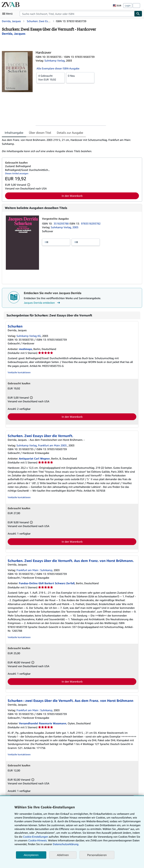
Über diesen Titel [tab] (40, 133)
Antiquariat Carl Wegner (34, 458)
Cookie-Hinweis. (38, 840)
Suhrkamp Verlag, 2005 (65, 227)
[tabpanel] (70, 146)
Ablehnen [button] (63, 855)
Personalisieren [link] (97, 855)
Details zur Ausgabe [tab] (70, 133)
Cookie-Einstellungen (36, 837)
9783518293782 (91, 223)
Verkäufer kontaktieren (19, 372)
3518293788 (61, 223)
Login (128, 6)
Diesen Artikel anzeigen (17, 173)
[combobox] (77, 14)
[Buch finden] (138, 14)
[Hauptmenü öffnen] (8, 14)
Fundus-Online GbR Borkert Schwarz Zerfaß (47, 583)
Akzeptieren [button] (31, 855)
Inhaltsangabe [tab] (14, 133)
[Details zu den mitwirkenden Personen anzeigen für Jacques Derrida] (14, 34)
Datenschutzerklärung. (66, 844)
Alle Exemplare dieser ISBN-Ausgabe (58, 68)
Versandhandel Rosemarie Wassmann (43, 723)
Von (51, 77)
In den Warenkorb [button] (72, 196)
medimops (25, 349)
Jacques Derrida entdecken (42, 303)
